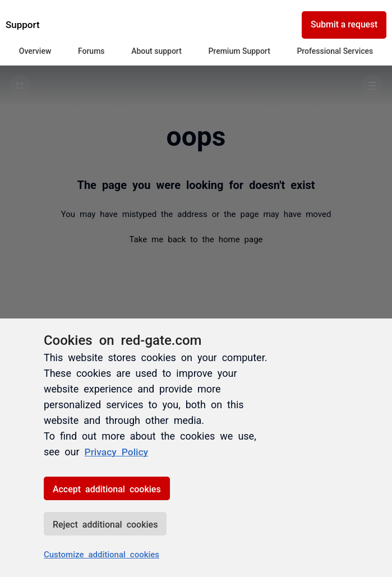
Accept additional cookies (107, 488)
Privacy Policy (117, 451)
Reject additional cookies (105, 524)
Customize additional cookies (102, 554)
